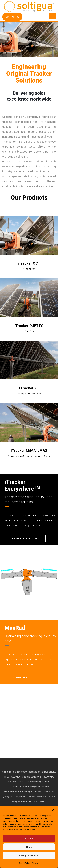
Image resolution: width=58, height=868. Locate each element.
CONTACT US (12, 17)
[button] (53, 810)
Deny (29, 847)
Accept (29, 839)
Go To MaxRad (19, 677)
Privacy (35, 863)
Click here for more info (25, 538)
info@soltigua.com (40, 787)
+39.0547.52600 (21, 787)
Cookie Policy (24, 863)
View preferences (29, 856)
